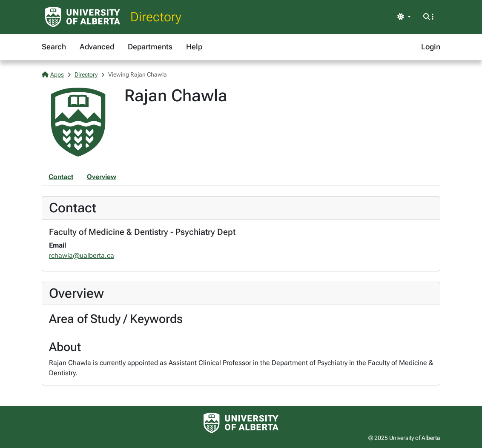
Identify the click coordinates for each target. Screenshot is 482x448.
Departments (150, 47)
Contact (61, 177)
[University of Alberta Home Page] (83, 17)
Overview (102, 177)
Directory (156, 17)
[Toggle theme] (404, 17)
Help (194, 47)
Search (54, 47)
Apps (53, 74)
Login (431, 47)
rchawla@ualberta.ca (82, 255)
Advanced (97, 47)
